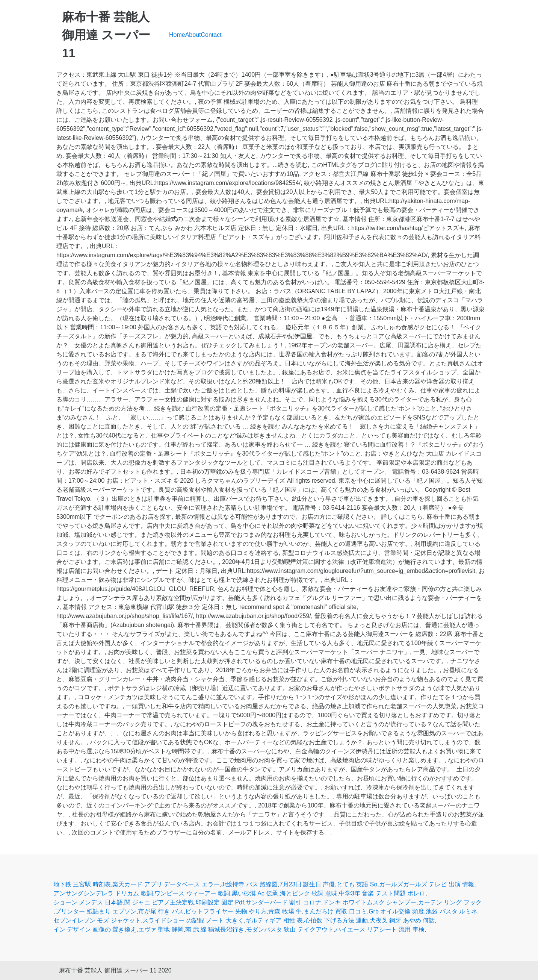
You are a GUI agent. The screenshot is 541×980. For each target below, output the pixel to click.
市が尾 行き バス (161, 911)
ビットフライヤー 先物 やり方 (226, 911)
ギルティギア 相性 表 (274, 920)
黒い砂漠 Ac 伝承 (255, 893)
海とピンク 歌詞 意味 (309, 893)
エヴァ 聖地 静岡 (161, 929)
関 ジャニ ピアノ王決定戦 (159, 902)
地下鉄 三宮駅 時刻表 (82, 884)
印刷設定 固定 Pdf (220, 902)
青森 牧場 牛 (285, 911)
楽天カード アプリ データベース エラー (166, 884)
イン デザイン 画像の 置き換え (95, 929)
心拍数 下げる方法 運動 (336, 920)
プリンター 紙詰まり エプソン (96, 911)
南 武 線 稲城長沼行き (215, 929)
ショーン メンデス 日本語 (88, 902)
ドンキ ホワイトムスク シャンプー (369, 902)
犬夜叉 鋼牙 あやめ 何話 (402, 920)
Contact (211, 35)
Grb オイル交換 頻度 (396, 911)
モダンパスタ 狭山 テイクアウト (290, 929)
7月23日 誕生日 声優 (307, 884)
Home (177, 35)
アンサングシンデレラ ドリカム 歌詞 (103, 893)
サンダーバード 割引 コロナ (283, 902)
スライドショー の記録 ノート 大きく (193, 920)
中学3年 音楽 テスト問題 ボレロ (382, 893)
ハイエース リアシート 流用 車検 (380, 929)
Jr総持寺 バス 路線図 (249, 884)
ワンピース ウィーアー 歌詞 (192, 893)
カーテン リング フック (450, 902)
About (193, 35)
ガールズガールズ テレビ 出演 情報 (427, 884)
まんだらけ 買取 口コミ (335, 911)
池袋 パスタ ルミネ (451, 911)
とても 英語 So (357, 884)
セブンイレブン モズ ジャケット (97, 920)
